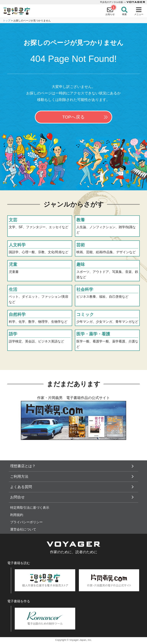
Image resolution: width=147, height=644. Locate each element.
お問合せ (17, 497)
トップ (7, 21)
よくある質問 (21, 487)
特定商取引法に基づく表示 (30, 508)
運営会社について (23, 529)
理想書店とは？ (23, 466)
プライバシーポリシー (26, 522)
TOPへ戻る (73, 117)
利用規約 (17, 515)
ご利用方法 (19, 477)
